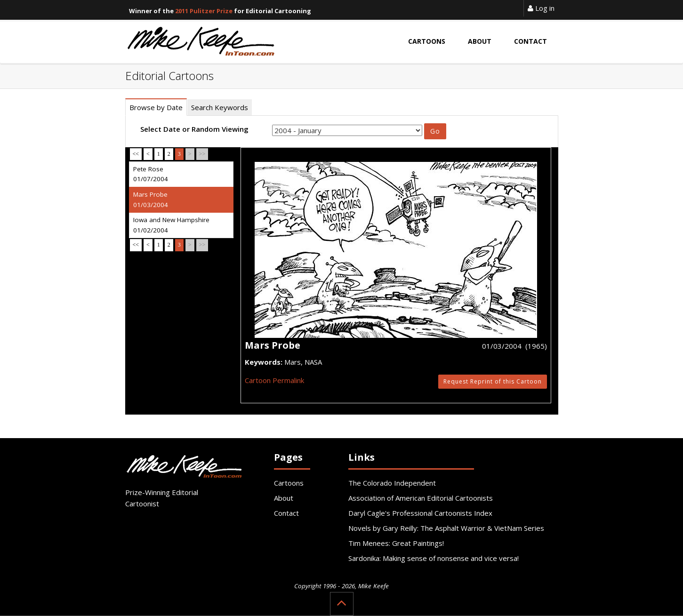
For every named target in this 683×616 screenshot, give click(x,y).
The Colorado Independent (392, 483)
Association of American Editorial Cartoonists (421, 498)
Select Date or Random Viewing (194, 129)
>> (202, 154)
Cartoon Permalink (274, 380)
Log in (541, 8)
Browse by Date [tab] (156, 107)
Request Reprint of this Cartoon (493, 381)
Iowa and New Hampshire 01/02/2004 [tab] (171, 225)
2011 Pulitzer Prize (204, 11)
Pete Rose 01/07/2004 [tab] (151, 174)
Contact (286, 513)
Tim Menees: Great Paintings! (396, 543)
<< (136, 154)
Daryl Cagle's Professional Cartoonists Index (420, 513)
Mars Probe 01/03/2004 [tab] (151, 200)
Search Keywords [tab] (220, 107)
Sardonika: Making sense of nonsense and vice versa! (434, 558)
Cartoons (289, 483)
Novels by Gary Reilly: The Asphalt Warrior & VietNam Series (446, 528)
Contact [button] (530, 41)
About (284, 498)
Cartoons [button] (427, 41)
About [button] (480, 41)
